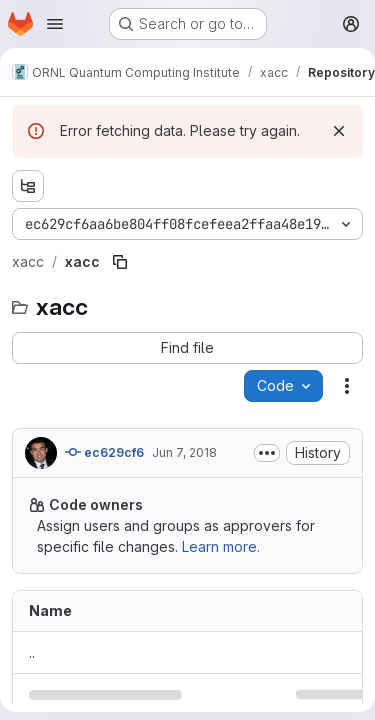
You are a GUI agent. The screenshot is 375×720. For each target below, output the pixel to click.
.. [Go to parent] (32, 652)
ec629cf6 (104, 452)
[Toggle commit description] (267, 453)
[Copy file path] (120, 262)
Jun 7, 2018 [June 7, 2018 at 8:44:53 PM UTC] (184, 452)
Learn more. (221, 546)
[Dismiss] (339, 131)
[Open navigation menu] (55, 24)
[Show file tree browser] (28, 186)
